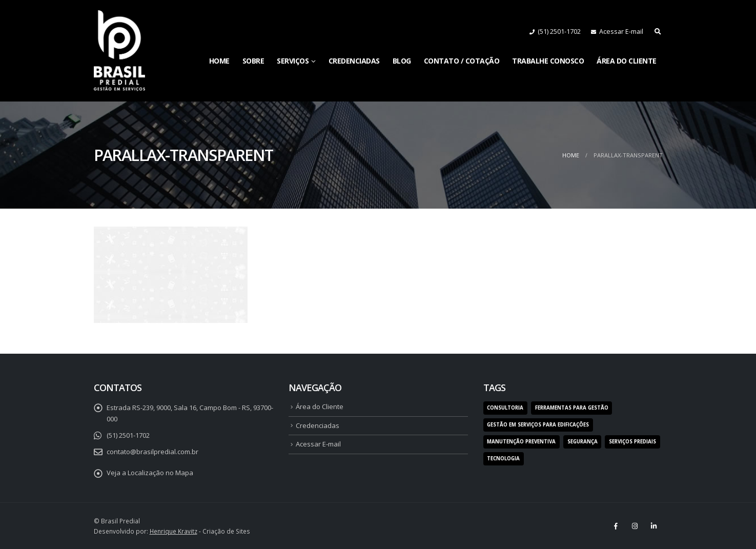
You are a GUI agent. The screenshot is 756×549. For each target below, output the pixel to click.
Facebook (616, 526)
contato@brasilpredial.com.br (152, 452)
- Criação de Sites (200, 531)
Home (219, 61)
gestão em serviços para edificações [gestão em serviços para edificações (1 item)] (538, 425)
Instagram (635, 526)
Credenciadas (354, 61)
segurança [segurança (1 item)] (583, 442)
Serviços (293, 61)
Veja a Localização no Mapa (150, 473)
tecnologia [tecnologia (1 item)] (503, 459)
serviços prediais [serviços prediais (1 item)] (632, 442)
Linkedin (654, 526)
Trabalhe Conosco (548, 61)
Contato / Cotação (462, 61)
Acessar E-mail (621, 32)
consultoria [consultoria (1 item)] (505, 408)
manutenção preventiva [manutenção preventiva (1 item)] (521, 442)
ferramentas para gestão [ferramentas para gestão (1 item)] (572, 408)
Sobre (253, 61)
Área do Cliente (627, 61)
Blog (402, 61)
